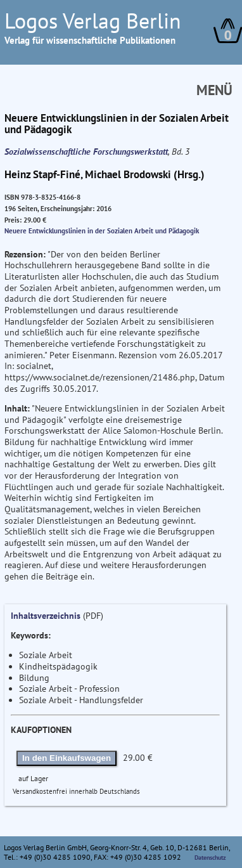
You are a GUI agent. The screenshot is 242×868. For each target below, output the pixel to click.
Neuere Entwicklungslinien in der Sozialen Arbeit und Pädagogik (102, 231)
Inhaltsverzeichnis (46, 616)
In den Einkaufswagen (67, 758)
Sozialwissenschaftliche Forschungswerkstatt (86, 152)
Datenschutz (210, 858)
